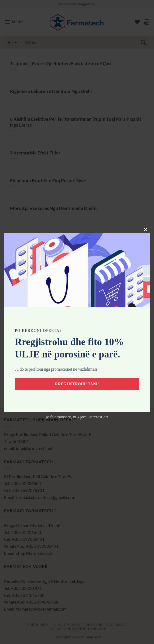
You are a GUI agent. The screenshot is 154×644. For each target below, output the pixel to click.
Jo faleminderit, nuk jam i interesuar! (77, 417)
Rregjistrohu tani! (77, 384)
